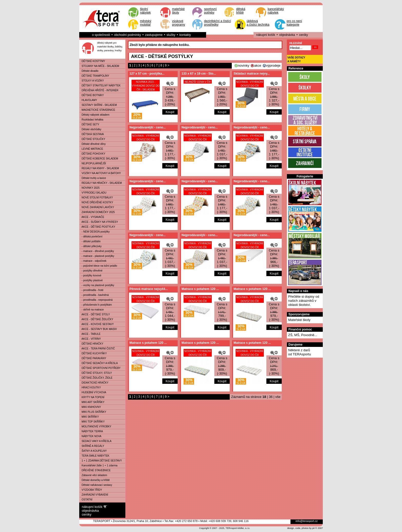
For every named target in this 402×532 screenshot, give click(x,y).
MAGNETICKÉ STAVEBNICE (97, 110)
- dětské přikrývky (91, 246)
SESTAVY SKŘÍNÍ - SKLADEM (98, 105)
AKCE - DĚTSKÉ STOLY (95, 314)
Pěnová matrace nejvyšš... (149, 289)
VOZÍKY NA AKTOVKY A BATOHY (100, 173)
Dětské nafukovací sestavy (96, 485)
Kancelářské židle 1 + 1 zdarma (98, 465)
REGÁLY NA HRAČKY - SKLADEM (101, 183)
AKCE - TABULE (90, 334)
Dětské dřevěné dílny (93, 144)
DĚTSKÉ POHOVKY (92, 154)
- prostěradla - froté (91, 290)
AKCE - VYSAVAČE (92, 217)
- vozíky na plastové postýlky (97, 285)
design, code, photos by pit (301, 528)
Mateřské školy (299, 320)
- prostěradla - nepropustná (96, 300)
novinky (244, 66)
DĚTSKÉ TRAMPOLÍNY (94, 76)
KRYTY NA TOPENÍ (92, 397)
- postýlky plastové (91, 280)
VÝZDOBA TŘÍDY (91, 490)
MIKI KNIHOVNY (90, 407)
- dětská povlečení (91, 237)
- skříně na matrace (92, 310)
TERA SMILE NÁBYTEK (94, 456)
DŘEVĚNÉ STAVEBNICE (95, 470)
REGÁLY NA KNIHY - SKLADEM (99, 168)
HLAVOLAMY (88, 100)
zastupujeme (154, 35)
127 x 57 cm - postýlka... (147, 74)
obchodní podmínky (128, 35)
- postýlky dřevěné (91, 271)
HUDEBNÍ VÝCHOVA (93, 392)
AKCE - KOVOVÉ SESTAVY (97, 324)
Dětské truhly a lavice (93, 178)
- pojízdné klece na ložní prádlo (98, 266)
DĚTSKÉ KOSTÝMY (92, 61)
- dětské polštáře (90, 241)
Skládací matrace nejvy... (252, 74)
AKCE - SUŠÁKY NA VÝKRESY (99, 222)
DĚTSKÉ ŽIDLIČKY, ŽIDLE (96, 378)
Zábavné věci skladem (93, 475)
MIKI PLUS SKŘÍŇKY (93, 412)
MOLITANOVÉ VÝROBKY (95, 426)
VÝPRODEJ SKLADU (93, 193)
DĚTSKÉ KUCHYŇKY (93, 353)
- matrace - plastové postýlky (97, 256)
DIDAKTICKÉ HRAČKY (94, 383)
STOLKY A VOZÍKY (92, 81)
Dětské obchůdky (90, 129)
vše (278, 397)
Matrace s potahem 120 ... (200, 289)
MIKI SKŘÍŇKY (89, 417)
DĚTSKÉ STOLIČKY (92, 139)
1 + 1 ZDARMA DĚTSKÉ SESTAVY (101, 461)
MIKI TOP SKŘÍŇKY (92, 422)
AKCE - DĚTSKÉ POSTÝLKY (97, 227)
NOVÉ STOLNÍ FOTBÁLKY (96, 198)
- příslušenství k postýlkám (96, 305)
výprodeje (273, 66)
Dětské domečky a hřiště (95, 480)
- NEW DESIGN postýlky (95, 232)
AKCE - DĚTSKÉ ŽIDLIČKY (96, 319)
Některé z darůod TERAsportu (300, 352)
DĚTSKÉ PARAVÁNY (93, 358)
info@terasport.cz (307, 521)
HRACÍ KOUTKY (90, 388)
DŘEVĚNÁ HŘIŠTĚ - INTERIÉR (99, 90)
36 (271, 397)
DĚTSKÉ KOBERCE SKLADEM (99, 159)
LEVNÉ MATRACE (91, 149)
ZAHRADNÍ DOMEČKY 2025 (97, 212)
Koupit (170, 112)
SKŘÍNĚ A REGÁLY (92, 446)
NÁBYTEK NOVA (90, 436)
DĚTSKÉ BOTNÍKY (92, 95)
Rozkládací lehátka (91, 120)
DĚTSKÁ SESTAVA (92, 134)
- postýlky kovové (90, 275)
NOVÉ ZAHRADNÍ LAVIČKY (97, 207)
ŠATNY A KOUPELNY (93, 451)
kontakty (185, 35)
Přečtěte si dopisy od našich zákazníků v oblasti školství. (304, 301)
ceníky (303, 35)
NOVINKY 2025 (89, 188)
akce (258, 66)
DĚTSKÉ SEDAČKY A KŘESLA (99, 363)
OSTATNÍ (86, 500)
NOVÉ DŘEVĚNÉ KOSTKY (96, 202)
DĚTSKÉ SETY (89, 124)
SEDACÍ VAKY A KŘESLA (96, 441)
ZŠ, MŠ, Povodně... (303, 335)
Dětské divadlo (89, 71)
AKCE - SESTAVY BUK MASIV (98, 329)
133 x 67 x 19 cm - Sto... (199, 74)
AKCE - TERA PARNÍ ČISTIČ (97, 349)
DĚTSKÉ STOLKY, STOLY (96, 373)
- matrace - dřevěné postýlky (97, 251)
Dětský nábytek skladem (94, 115)
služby (171, 35)
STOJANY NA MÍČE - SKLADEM (99, 66)
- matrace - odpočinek (93, 261)
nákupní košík (266, 35)
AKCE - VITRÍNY (90, 339)
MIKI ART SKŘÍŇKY (92, 402)
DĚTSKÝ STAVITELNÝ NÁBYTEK (100, 86)
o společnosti (101, 35)
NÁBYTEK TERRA (91, 431)
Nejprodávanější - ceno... (148, 127)
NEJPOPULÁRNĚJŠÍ (93, 163)
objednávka (287, 35)
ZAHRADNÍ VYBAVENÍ (94, 495)
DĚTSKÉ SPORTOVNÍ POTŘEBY (100, 368)
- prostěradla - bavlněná (94, 295)
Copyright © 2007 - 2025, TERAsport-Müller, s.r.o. (225, 528)
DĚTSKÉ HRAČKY (91, 344)
